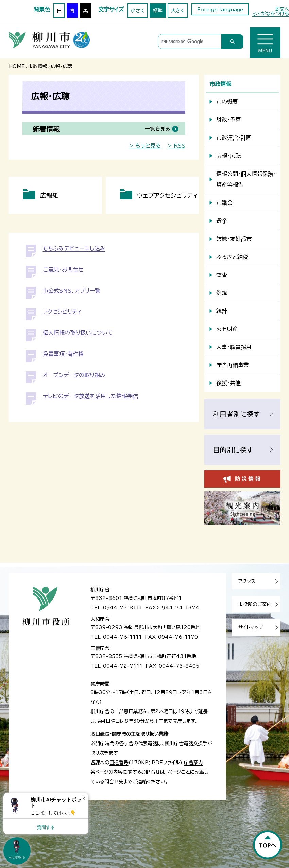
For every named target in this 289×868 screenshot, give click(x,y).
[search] (189, 42)
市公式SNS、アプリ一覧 (72, 291)
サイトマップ (251, 627)
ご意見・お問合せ (63, 269)
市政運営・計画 (234, 138)
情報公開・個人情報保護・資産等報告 (246, 179)
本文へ (282, 9)
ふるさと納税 (232, 257)
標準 (158, 11)
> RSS (176, 146)
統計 (222, 311)
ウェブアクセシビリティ (167, 195)
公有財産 (227, 329)
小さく (138, 11)
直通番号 (119, 763)
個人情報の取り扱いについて (78, 333)
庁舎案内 (193, 763)
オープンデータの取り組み (74, 375)
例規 (222, 293)
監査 (222, 275)
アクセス (247, 581)
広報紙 (49, 195)
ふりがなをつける (271, 14)
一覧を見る (157, 129)
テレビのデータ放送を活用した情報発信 (90, 396)
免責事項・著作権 (63, 354)
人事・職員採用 (234, 347)
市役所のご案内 (255, 604)
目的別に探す (233, 450)
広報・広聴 (228, 156)
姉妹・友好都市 (234, 239)
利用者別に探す (236, 414)
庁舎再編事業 (233, 365)
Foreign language (220, 10)
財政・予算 (228, 120)
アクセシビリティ (62, 312)
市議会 (224, 203)
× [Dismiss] (84, 798)
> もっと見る (145, 146)
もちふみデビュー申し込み (74, 248)
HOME (17, 66)
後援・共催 (228, 383)
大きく (178, 11)
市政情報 (38, 66)
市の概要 (227, 102)
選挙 (222, 221)
